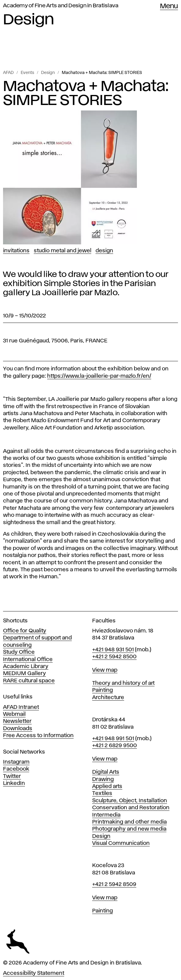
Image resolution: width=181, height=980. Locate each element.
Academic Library (26, 667)
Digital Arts (106, 772)
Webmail (14, 714)
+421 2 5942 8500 (114, 657)
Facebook (16, 769)
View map (105, 670)
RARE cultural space (29, 681)
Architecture (108, 698)
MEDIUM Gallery (24, 674)
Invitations (16, 251)
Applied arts (107, 786)
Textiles (102, 793)
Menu (169, 6)
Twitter (12, 776)
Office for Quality (25, 631)
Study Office (19, 652)
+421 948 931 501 (113, 650)
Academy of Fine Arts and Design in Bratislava (61, 6)
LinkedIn (14, 783)
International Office (28, 660)
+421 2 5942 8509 (114, 884)
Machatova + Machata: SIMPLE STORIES (102, 73)
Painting (103, 690)
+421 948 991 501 (113, 739)
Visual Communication (121, 843)
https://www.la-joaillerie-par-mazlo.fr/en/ (99, 376)
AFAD (8, 73)
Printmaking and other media (129, 822)
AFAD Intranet (21, 707)
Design (48, 73)
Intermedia (106, 815)
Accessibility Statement (34, 973)
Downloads (18, 729)
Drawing (103, 779)
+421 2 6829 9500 (115, 746)
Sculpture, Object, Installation (130, 801)
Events (27, 73)
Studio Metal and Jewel (63, 251)
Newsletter (17, 721)
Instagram (16, 762)
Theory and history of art (123, 683)
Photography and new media (129, 829)
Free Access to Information (38, 736)
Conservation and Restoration (131, 808)
